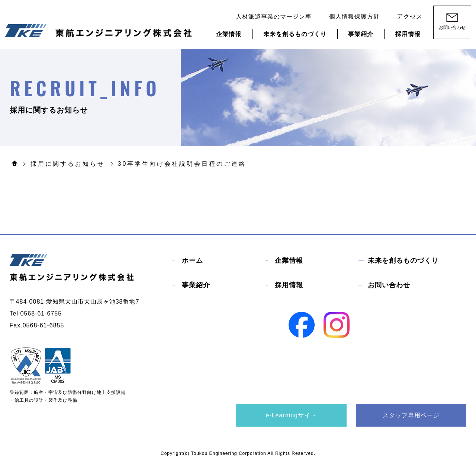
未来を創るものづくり (295, 34)
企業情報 (229, 34)
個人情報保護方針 (354, 17)
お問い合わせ (389, 285)
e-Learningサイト (291, 415)
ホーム (192, 261)
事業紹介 (361, 34)
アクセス (410, 17)
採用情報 (408, 34)
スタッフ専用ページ (411, 415)
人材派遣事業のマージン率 (274, 17)
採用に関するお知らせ (68, 164)
